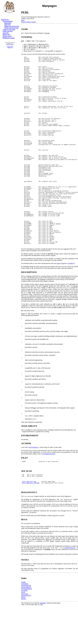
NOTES (24, 636)
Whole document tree (11, 28)
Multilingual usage (9, 38)
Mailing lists (7, 35)
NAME (23, 620)
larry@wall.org (33, 482)
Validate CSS (10, 48)
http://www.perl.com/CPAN (31, 520)
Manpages (8, 23)
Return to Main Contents (29, 22)
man (58, 298)
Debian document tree (12, 26)
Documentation (8, 21)
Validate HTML (10, 47)
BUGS (23, 635)
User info (6, 33)
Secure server (7, 36)
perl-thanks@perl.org (49, 488)
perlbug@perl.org (70, 585)
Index (23, 20)
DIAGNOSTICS (26, 633)
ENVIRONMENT (27, 626)
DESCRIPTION (26, 623)
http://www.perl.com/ (29, 518)
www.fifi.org (5, 20)
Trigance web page (9, 30)
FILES (23, 630)
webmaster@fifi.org (10, 45)
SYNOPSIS (25, 621)
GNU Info (7, 25)
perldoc (71, 298)
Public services (8, 31)
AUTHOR (24, 628)
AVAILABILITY (26, 625)
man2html (43, 640)
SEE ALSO (25, 631)
